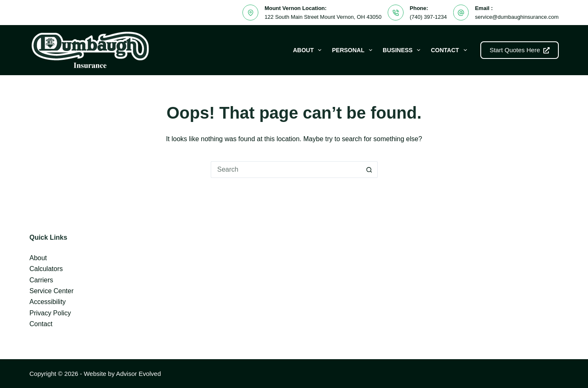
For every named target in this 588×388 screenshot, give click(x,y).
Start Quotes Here (519, 50)
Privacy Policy (50, 313)
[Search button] (369, 170)
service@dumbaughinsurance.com (517, 17)
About (309, 50)
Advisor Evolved (139, 374)
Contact (450, 50)
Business (403, 50)
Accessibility (47, 302)
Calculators (46, 269)
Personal (354, 50)
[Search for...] (286, 170)
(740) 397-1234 (428, 17)
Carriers (41, 280)
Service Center (51, 291)
